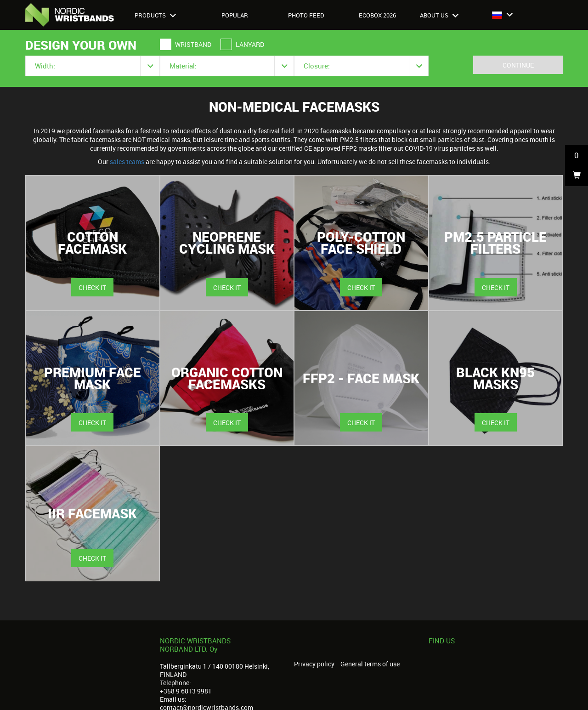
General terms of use (370, 664)
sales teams (127, 162)
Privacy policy (314, 664)
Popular (235, 15)
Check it (92, 287)
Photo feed (306, 15)
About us (439, 15)
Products (155, 15)
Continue (518, 65)
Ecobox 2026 (377, 15)
